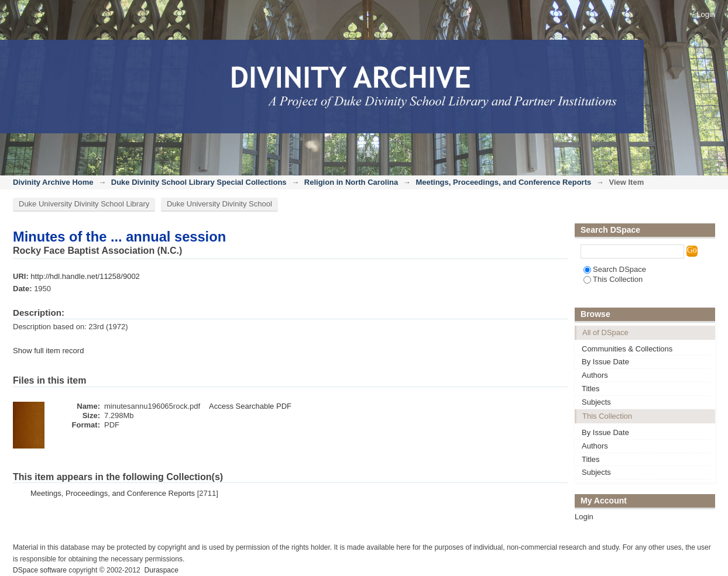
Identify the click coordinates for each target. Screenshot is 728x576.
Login (706, 14)
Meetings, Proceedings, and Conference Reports (503, 182)
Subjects (596, 402)
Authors (595, 375)
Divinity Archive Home (53, 182)
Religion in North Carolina (351, 182)
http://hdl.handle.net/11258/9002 (85, 276)
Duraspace (161, 570)
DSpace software (40, 570)
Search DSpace (615, 269)
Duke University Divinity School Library (84, 204)
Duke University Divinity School (219, 204)
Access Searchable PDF (250, 406)
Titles (591, 389)
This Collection (613, 279)
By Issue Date (605, 362)
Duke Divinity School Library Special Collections (199, 182)
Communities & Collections (627, 349)
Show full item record (48, 351)
